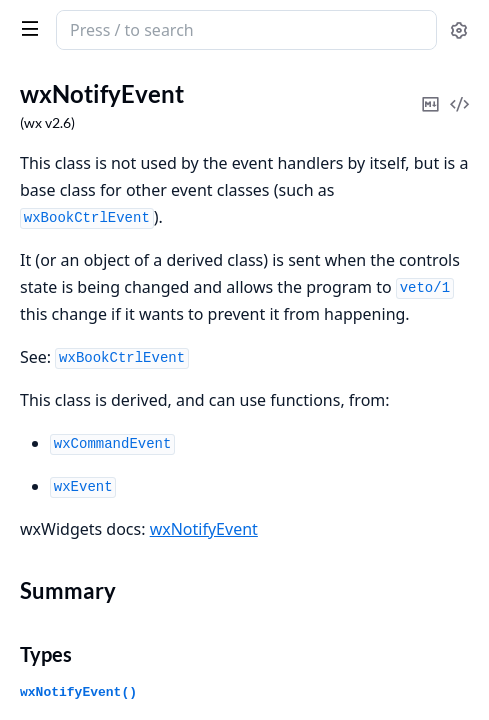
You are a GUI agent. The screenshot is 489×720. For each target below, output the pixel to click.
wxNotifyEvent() (78, 692)
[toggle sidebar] (26, 28)
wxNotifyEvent (204, 529)
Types (46, 654)
